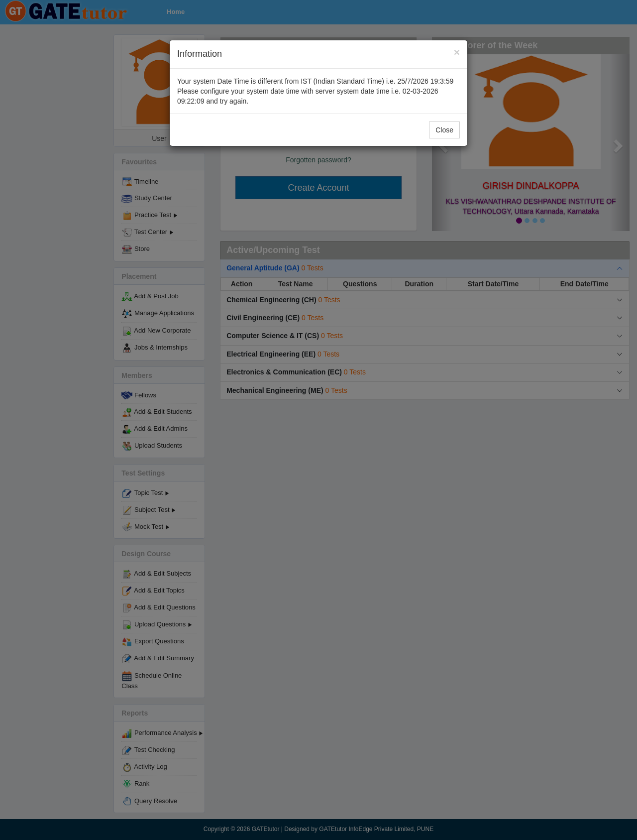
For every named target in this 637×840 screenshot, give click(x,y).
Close (444, 130)
